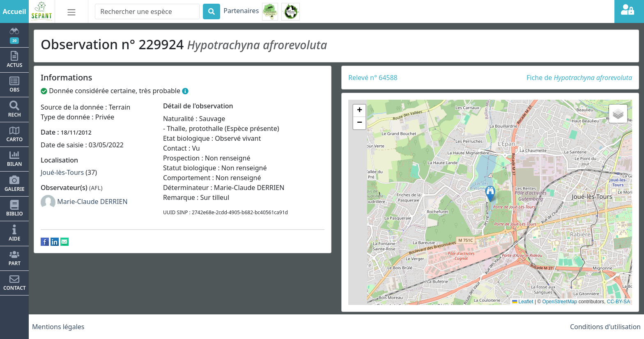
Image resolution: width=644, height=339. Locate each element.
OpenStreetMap (560, 302)
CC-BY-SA (619, 302)
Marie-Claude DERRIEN (92, 202)
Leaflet (523, 302)
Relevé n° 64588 (373, 78)
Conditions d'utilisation (605, 327)
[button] (490, 194)
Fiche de (579, 78)
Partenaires (241, 11)
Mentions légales (58, 327)
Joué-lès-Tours (62, 172)
